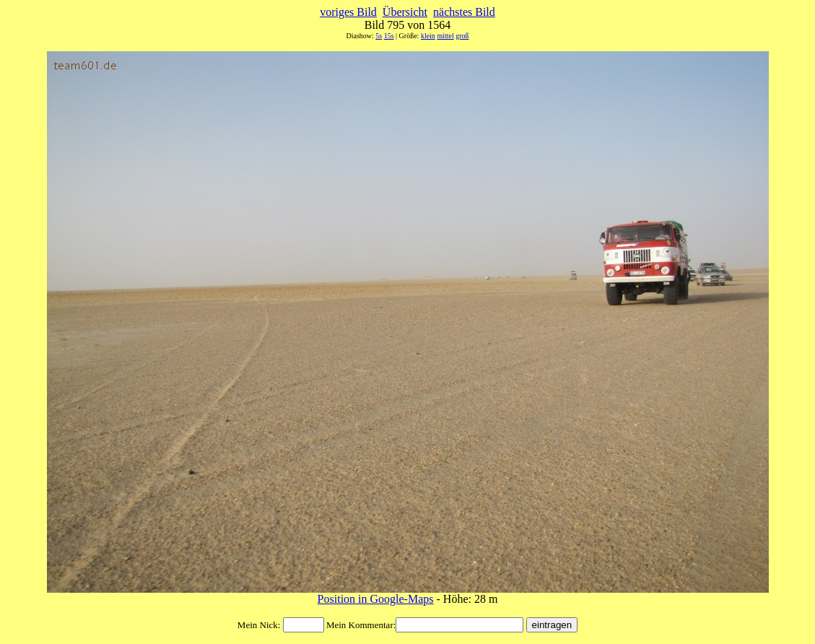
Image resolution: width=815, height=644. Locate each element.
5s (379, 36)
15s (389, 36)
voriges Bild (348, 12)
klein (428, 36)
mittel (445, 36)
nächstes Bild (464, 12)
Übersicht (405, 12)
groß (462, 36)
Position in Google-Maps (376, 599)
